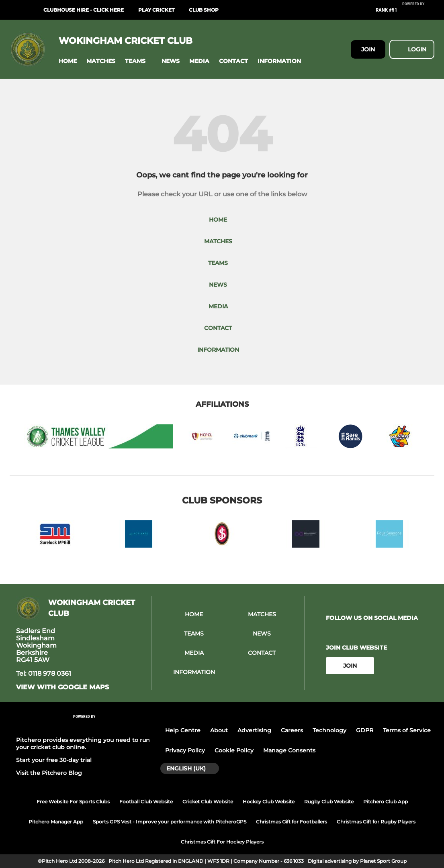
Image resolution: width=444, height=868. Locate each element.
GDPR (365, 730)
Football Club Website (146, 802)
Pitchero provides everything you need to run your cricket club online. (83, 744)
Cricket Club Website (208, 802)
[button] (68, 61)
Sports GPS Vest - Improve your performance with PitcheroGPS (170, 822)
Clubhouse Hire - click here (84, 10)
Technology (329, 730)
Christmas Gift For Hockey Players (222, 842)
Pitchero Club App (386, 802)
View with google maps (62, 687)
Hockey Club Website (269, 802)
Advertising (254, 730)
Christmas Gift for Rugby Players (376, 822)
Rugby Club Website (329, 802)
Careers (292, 730)
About (219, 730)
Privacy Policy (185, 750)
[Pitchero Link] (418, 13)
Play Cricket (156, 10)
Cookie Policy (234, 750)
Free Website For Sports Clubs (73, 802)
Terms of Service (407, 730)
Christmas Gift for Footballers (292, 822)
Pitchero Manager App (56, 822)
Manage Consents (289, 750)
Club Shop (204, 10)
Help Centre (183, 730)
